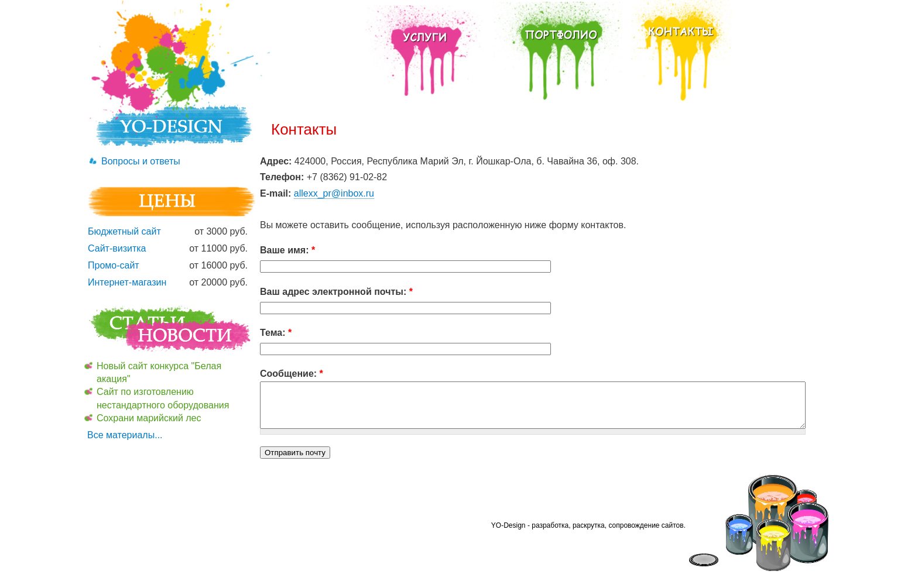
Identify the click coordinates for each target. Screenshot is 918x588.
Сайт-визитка (117, 248)
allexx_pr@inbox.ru (334, 193)
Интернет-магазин (127, 282)
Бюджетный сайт (124, 231)
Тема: (276, 333)
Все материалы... (125, 435)
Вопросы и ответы (141, 161)
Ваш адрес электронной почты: (336, 292)
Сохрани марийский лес (149, 418)
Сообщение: (292, 374)
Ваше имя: (287, 250)
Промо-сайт (114, 265)
